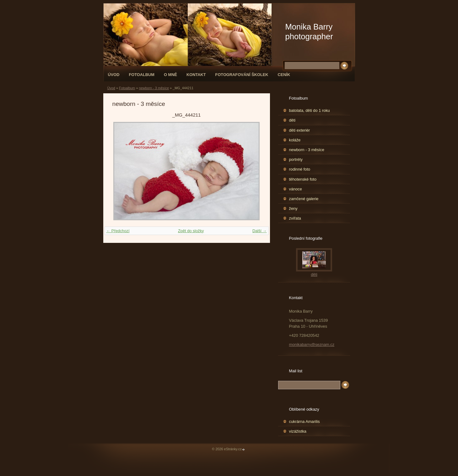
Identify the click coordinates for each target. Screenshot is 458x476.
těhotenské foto (303, 179)
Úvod (114, 75)
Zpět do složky (191, 231)
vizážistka (298, 431)
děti (292, 120)
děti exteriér (300, 130)
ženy (293, 208)
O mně (170, 75)
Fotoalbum (142, 75)
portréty (296, 159)
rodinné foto (300, 169)
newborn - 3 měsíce (154, 88)
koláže (295, 140)
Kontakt (196, 75)
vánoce (296, 189)
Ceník (284, 75)
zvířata (295, 218)
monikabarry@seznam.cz (312, 345)
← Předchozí (118, 231)
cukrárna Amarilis (304, 421)
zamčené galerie (304, 199)
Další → (260, 231)
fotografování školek (242, 75)
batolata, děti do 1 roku (310, 110)
